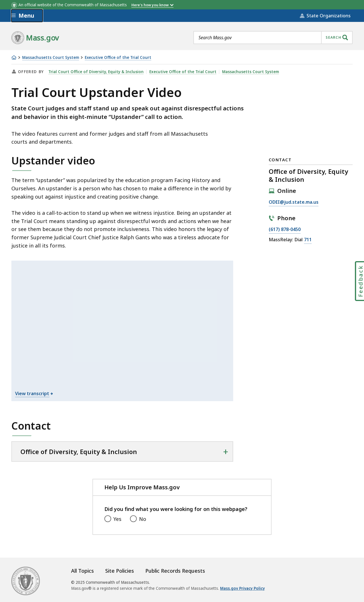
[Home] (14, 57)
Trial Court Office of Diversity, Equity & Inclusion (96, 72)
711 (308, 240)
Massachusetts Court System (51, 58)
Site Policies (120, 571)
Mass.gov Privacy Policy (242, 588)
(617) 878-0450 (285, 230)
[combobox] (273, 38)
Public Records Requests (175, 571)
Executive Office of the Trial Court (118, 58)
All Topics (82, 571)
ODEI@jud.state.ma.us (294, 202)
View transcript (32, 393)
